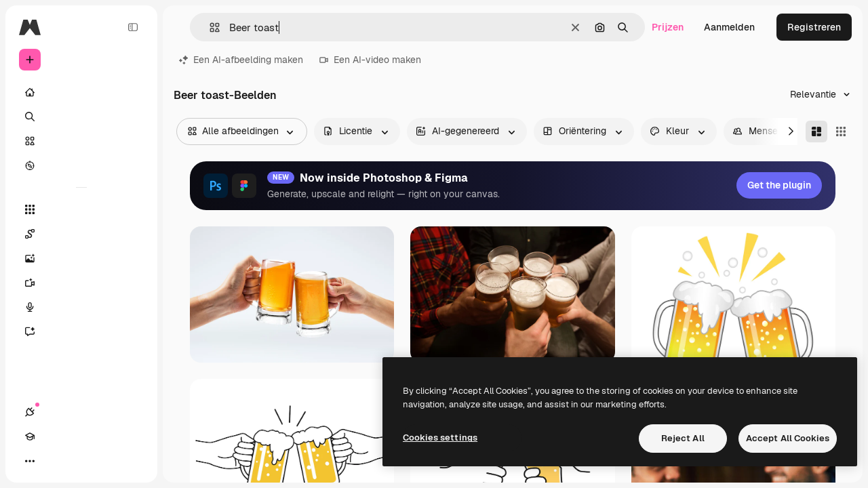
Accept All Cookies (788, 438)
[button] (209, 27)
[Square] (841, 131)
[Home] (81, 92)
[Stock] (81, 141)
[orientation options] (584, 131)
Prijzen (668, 27)
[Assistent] (81, 331)
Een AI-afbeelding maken (241, 60)
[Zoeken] (81, 117)
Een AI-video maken (370, 60)
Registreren (814, 27)
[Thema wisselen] (79, 461)
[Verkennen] (81, 165)
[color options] (679, 131)
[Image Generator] (81, 258)
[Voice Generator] (81, 307)
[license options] (357, 131)
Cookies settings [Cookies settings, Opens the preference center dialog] (440, 438)
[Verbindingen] (30, 461)
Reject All (683, 438)
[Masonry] (816, 131)
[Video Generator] (81, 283)
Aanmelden (729, 27)
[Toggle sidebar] (133, 27)
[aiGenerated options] (467, 131)
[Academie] (54, 461)
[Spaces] (81, 234)
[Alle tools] (81, 209)
